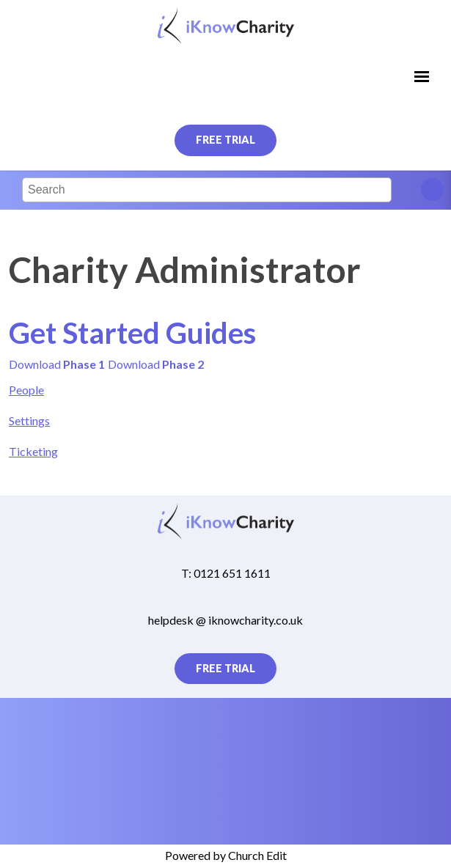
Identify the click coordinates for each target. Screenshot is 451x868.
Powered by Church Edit (226, 855)
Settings (29, 420)
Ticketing (33, 450)
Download (57, 363)
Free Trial (225, 140)
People (26, 390)
